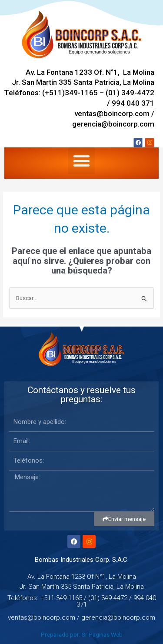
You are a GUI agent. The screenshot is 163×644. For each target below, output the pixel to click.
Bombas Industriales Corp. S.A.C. (82, 560)
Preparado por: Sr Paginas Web (82, 634)
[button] (82, 161)
